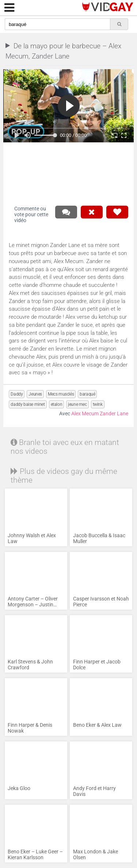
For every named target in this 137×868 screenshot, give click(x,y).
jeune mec (77, 404)
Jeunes (35, 394)
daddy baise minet (28, 404)
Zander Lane (114, 414)
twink (98, 404)
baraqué (87, 394)
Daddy (17, 394)
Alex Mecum (85, 414)
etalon (57, 404)
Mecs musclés (61, 394)
